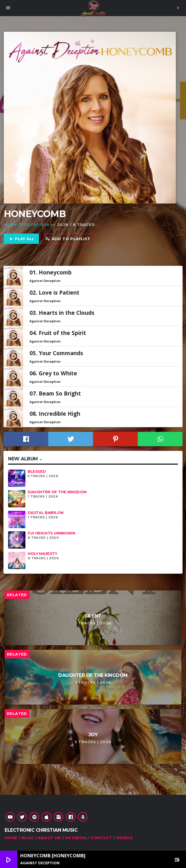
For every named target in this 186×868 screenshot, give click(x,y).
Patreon (76, 838)
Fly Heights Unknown (51, 533)
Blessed (37, 471)
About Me (49, 838)
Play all (22, 239)
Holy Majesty (42, 554)
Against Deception (27, 225)
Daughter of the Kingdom (57, 492)
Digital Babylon (45, 513)
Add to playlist (68, 239)
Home (11, 838)
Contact (101, 838)
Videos (124, 838)
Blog (28, 838)
